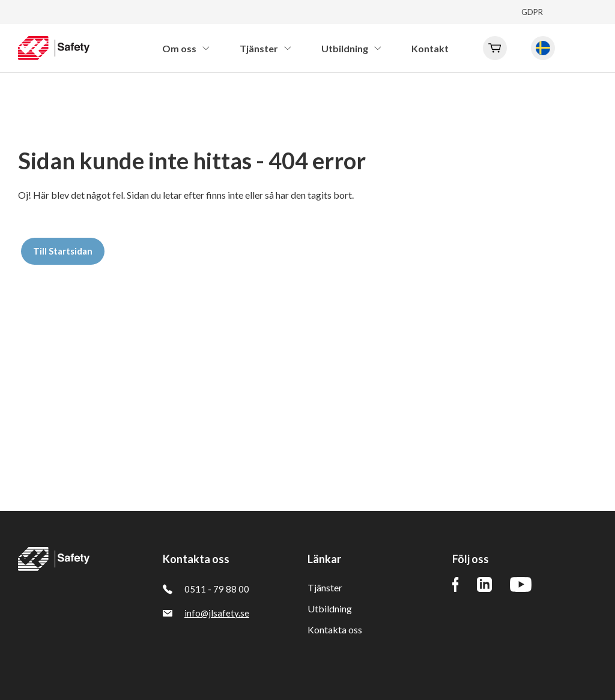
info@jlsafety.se (206, 613)
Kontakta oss (335, 629)
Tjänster (325, 587)
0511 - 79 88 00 (206, 589)
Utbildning (330, 608)
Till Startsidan (63, 251)
